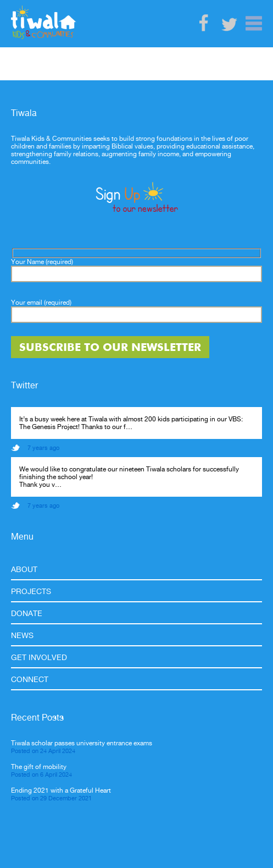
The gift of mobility (39, 767)
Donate (27, 613)
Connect (30, 679)
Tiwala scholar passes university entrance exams (82, 743)
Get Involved (39, 657)
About (24, 569)
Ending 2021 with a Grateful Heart (61, 790)
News (22, 635)
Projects (31, 591)
